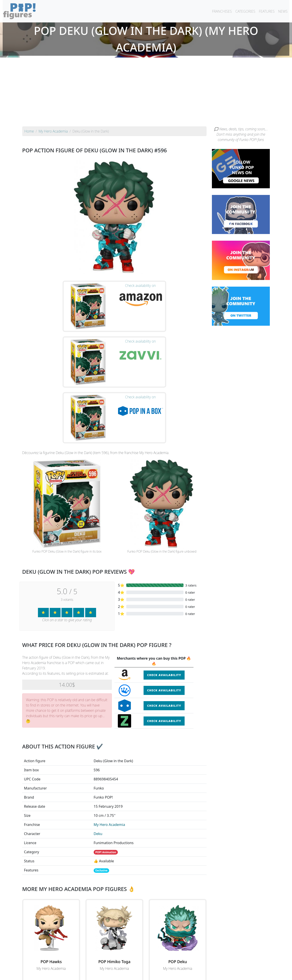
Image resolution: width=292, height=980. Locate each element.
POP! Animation (106, 772)
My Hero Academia (109, 744)
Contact (160, 974)
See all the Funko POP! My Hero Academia (114, 929)
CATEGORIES (245, 11)
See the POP (51, 908)
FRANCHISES (222, 11)
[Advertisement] (146, 93)
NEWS (283, 11)
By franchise (142, 965)
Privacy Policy (201, 974)
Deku (98, 753)
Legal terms (178, 974)
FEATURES (267, 11)
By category (188, 965)
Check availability (164, 595)
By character (165, 965)
